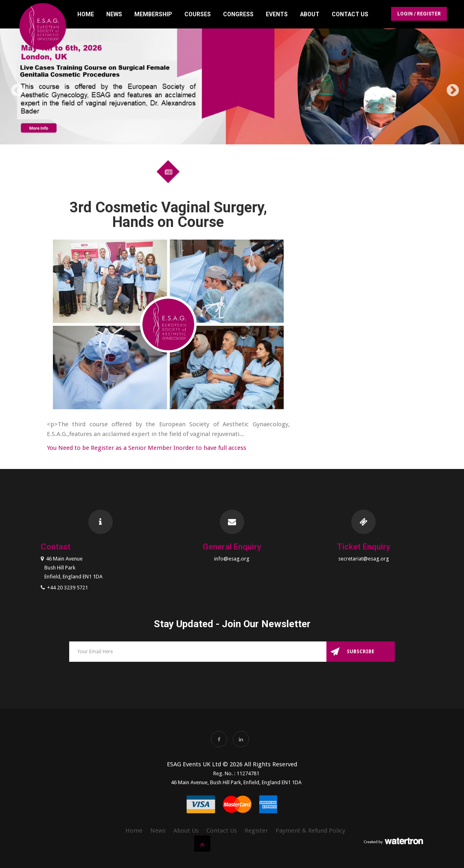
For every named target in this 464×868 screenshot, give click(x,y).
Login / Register (419, 14)
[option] (232, 88)
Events (277, 14)
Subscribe (361, 652)
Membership (153, 14)
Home (86, 14)
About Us (186, 831)
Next (450, 88)
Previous (14, 88)
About (310, 14)
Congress (238, 14)
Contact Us (350, 14)
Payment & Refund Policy (310, 831)
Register (256, 831)
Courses (198, 14)
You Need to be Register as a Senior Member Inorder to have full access (147, 448)
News (114, 14)
